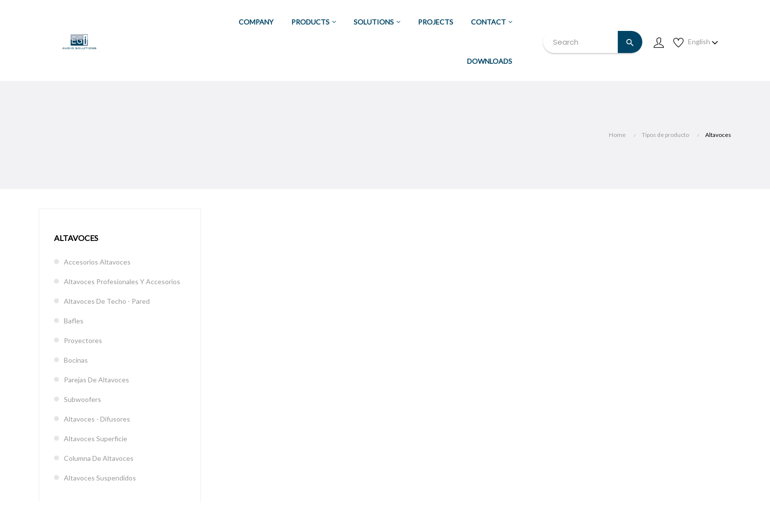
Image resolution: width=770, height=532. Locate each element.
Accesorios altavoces (97, 262)
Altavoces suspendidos (100, 478)
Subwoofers (82, 399)
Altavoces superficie (96, 439)
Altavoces (76, 238)
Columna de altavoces (99, 458)
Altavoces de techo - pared (107, 301)
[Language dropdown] (703, 42)
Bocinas (76, 360)
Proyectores (83, 340)
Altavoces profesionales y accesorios (122, 281)
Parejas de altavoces (96, 380)
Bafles (74, 321)
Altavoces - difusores (97, 419)
